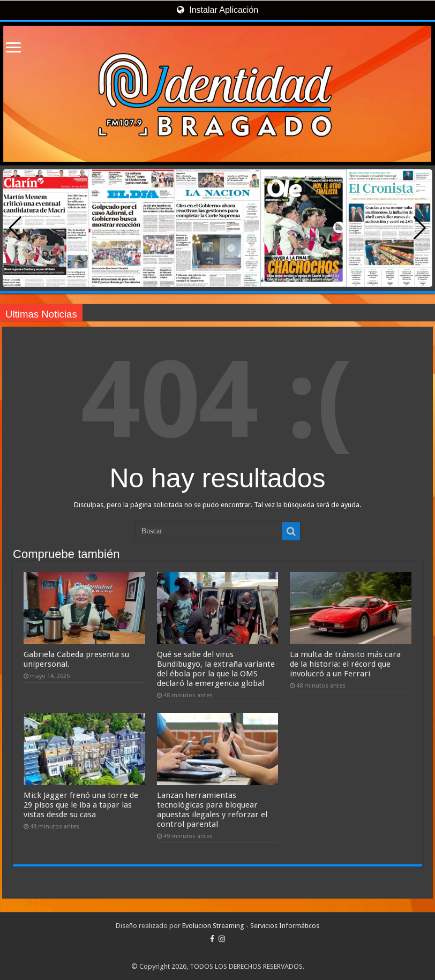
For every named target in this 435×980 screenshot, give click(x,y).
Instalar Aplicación (217, 10)
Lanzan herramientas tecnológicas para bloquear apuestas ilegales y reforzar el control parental (212, 810)
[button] (420, 228)
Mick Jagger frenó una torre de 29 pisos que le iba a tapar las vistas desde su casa (81, 805)
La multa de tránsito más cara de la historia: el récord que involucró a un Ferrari (345, 664)
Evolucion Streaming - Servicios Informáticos (251, 926)
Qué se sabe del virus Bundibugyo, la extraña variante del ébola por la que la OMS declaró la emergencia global (216, 669)
